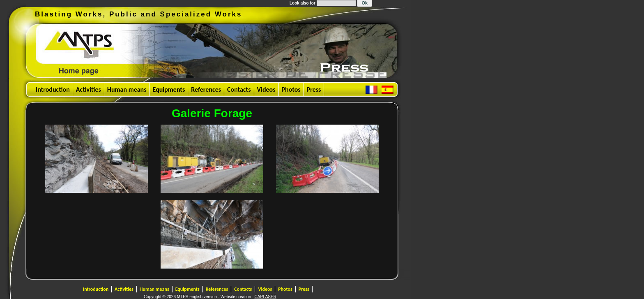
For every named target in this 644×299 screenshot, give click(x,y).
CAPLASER (266, 297)
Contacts (239, 89)
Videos (266, 89)
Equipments (169, 89)
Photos (291, 89)
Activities (89, 89)
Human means (127, 89)
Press (314, 89)
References (206, 89)
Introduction (53, 89)
